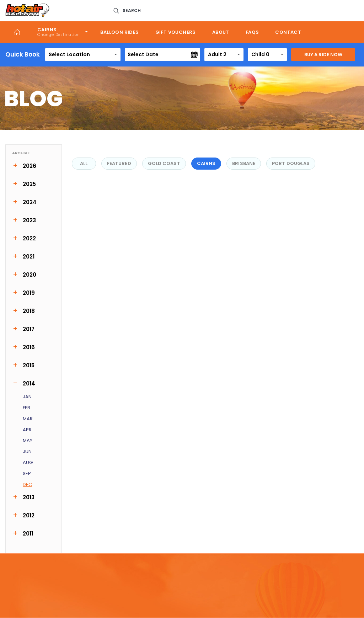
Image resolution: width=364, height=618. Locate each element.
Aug (28, 463)
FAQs (252, 32)
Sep (27, 474)
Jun (27, 452)
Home (17, 32)
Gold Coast (164, 163)
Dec (27, 485)
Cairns (47, 30)
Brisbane (244, 163)
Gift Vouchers (176, 32)
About (221, 32)
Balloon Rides (119, 32)
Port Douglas (291, 163)
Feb (26, 408)
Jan (27, 397)
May (28, 441)
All (84, 163)
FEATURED (119, 163)
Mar (28, 419)
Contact (288, 32)
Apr (27, 430)
